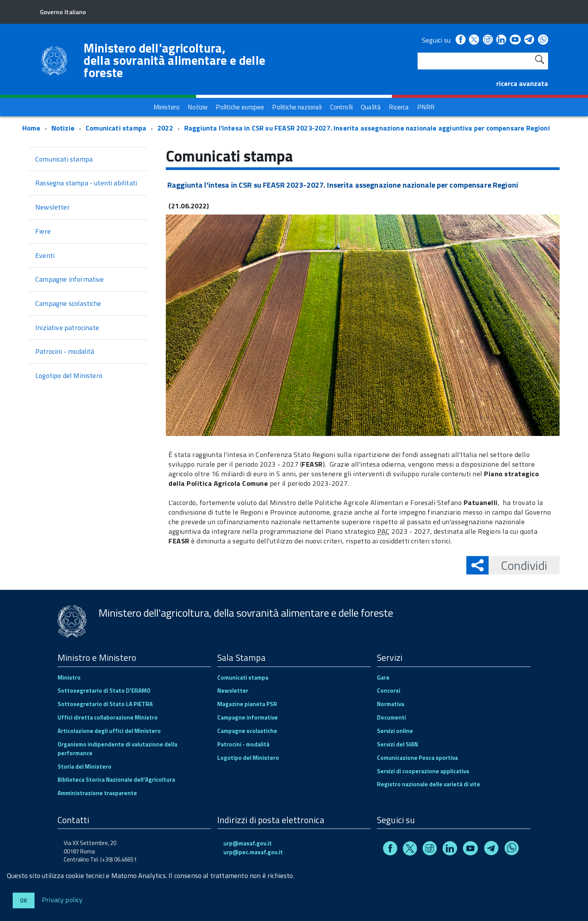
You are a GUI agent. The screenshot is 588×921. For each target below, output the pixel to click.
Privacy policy (62, 899)
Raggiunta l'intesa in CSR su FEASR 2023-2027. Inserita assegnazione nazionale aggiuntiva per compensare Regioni (367, 128)
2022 (165, 128)
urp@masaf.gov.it (248, 843)
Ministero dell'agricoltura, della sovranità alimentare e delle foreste (174, 60)
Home (31, 128)
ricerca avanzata (522, 83)
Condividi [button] (518, 565)
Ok (24, 900)
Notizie (63, 128)
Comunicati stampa (116, 128)
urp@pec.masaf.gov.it (253, 852)
